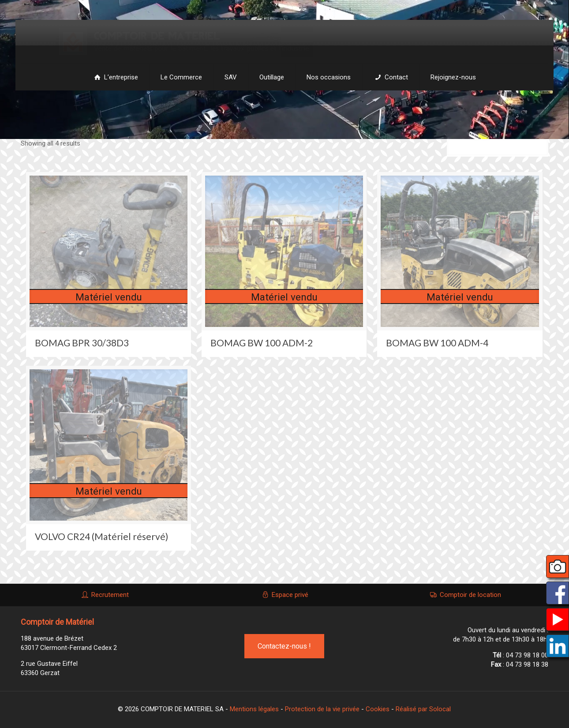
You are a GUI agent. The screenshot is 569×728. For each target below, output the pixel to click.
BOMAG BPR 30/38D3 (82, 343)
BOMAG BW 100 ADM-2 (262, 343)
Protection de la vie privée (322, 709)
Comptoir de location (465, 595)
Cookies (378, 709)
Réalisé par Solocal (423, 709)
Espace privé (284, 595)
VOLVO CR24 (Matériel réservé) (101, 536)
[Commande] (498, 148)
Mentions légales (254, 709)
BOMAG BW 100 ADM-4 (437, 343)
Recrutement (105, 595)
